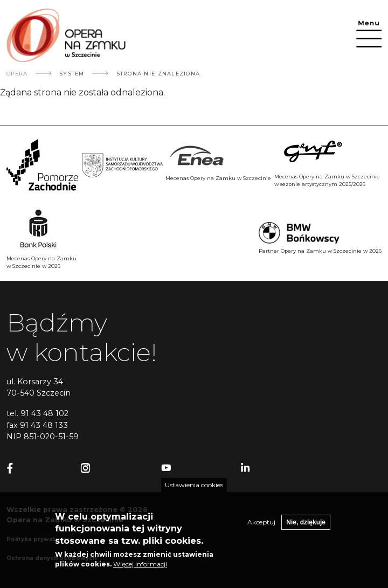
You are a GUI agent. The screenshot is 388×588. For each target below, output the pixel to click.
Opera (17, 74)
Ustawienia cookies (194, 489)
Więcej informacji (140, 568)
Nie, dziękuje (306, 526)
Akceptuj (261, 526)
